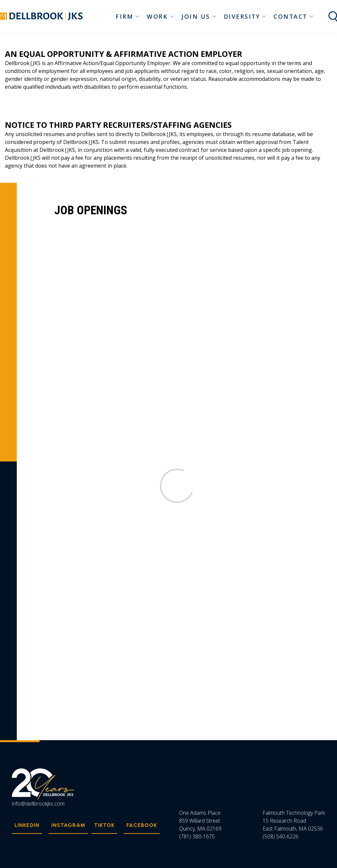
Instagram (68, 825)
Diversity (245, 16)
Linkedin (27, 825)
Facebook (142, 825)
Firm (128, 16)
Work (161, 16)
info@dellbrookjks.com (38, 804)
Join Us (199, 16)
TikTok (104, 825)
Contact (294, 16)
